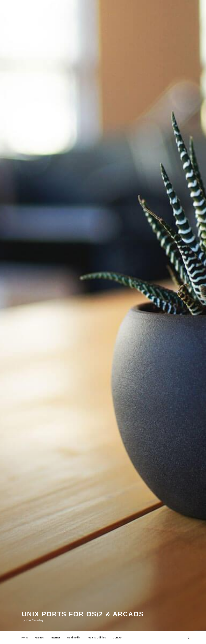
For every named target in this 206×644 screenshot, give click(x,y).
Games (40, 638)
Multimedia (74, 638)
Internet (55, 638)
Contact (117, 638)
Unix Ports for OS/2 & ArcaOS (83, 614)
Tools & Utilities (97, 638)
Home (25, 638)
